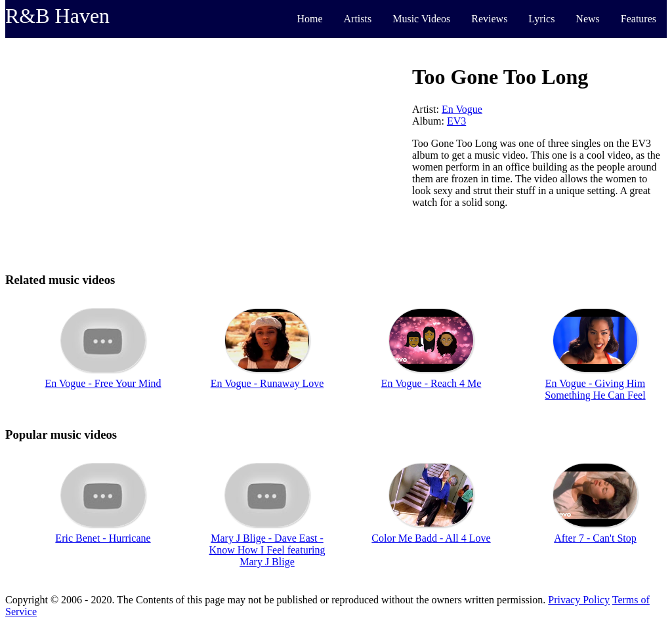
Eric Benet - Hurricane (103, 538)
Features (639, 19)
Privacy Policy (579, 600)
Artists (358, 19)
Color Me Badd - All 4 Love (431, 538)
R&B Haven (57, 16)
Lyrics (541, 19)
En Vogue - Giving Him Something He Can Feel (595, 389)
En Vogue (462, 109)
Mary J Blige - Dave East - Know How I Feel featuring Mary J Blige (267, 550)
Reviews (489, 19)
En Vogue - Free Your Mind (103, 383)
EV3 (456, 121)
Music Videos (421, 19)
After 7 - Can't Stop (595, 538)
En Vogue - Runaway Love (267, 383)
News (587, 19)
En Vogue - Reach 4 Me (431, 383)
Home (309, 19)
